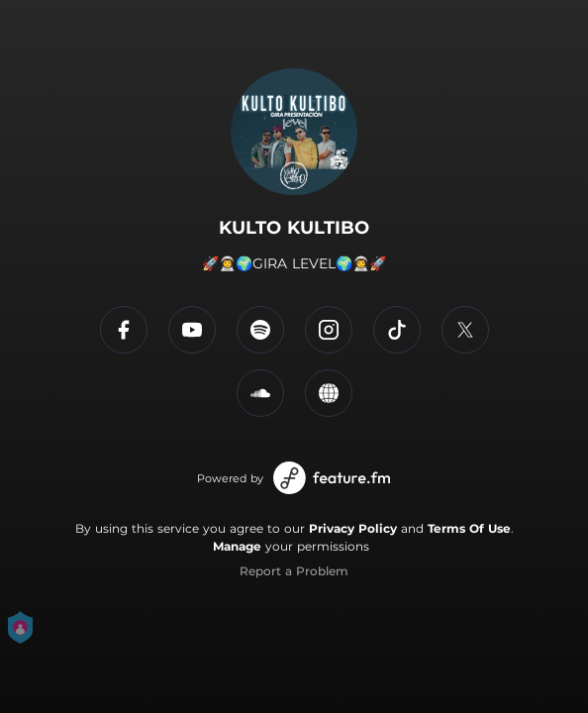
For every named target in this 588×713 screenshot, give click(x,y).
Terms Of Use (469, 528)
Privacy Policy (353, 528)
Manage (237, 546)
